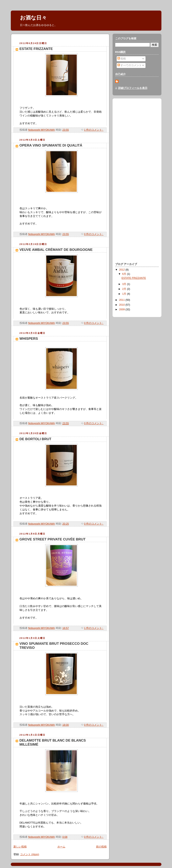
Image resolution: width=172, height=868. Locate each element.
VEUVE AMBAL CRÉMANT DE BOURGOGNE (56, 250)
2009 (122, 309)
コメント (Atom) (30, 854)
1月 (125, 294)
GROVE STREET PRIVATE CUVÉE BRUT (53, 539)
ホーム (61, 847)
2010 (122, 305)
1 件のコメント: (94, 130)
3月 (125, 284)
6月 (125, 274)
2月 (125, 289)
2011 (122, 300)
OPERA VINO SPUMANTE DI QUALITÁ (51, 145)
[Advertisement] (61, 38)
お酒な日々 (33, 18)
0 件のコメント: (94, 234)
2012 (122, 270)
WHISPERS (29, 339)
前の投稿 (101, 847)
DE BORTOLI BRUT (36, 439)
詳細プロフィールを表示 (133, 88)
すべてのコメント (130, 65)
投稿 (122, 59)
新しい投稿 (20, 847)
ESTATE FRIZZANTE (36, 49)
